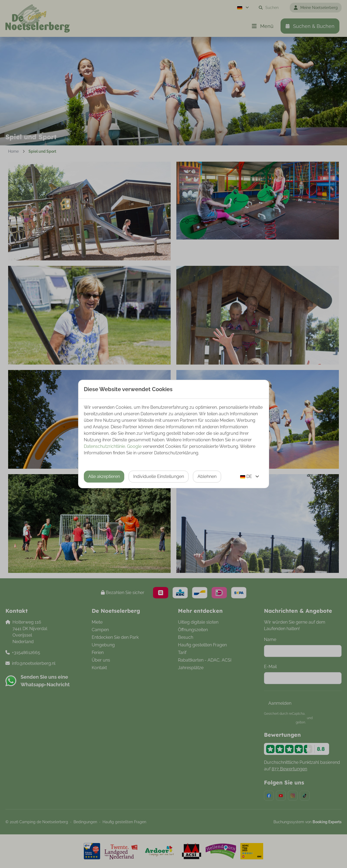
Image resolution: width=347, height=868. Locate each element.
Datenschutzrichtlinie (104, 446)
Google (134, 446)
